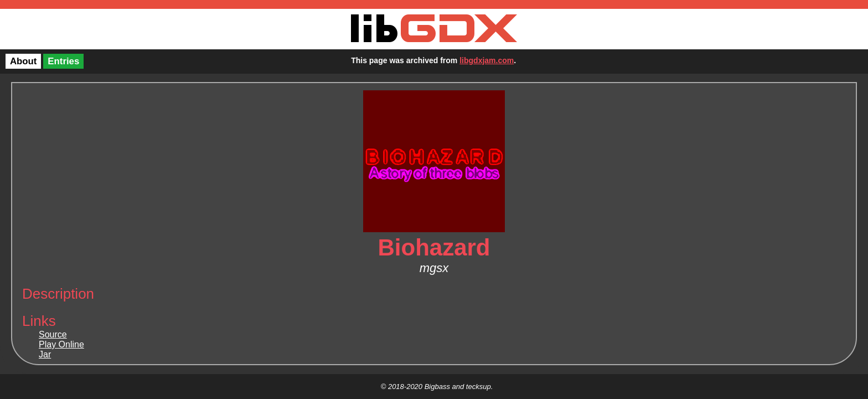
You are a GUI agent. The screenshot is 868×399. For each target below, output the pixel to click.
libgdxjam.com (487, 60)
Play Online (61, 344)
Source (53, 334)
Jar (45, 354)
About (23, 61)
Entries (63, 61)
